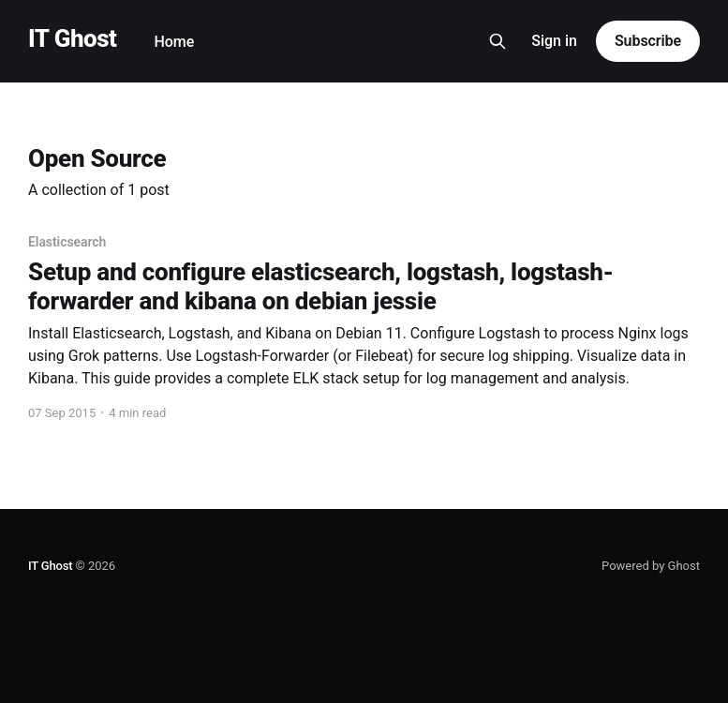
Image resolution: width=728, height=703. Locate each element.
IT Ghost (72, 39)
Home (174, 42)
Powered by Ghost (651, 566)
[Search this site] (498, 41)
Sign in (554, 41)
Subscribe (648, 41)
